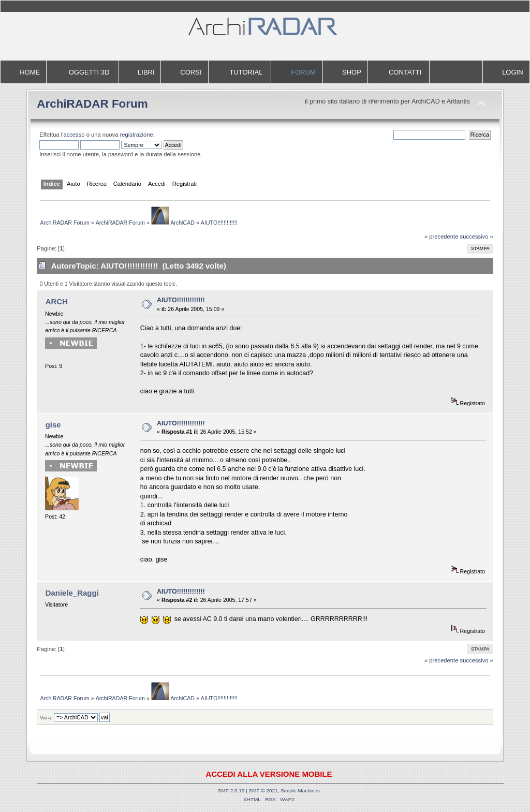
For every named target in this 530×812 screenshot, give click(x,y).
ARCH (57, 301)
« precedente (441, 237)
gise (53, 425)
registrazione (137, 135)
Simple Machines (300, 791)
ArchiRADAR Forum (92, 104)
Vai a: (46, 718)
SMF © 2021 (263, 791)
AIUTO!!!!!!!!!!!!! (181, 300)
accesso (74, 135)
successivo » (477, 237)
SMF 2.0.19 (231, 791)
